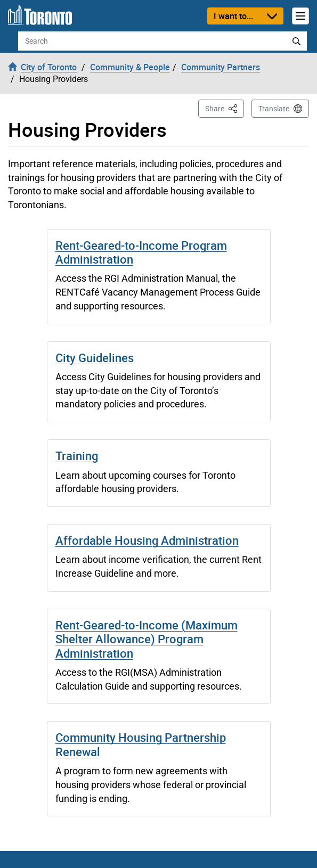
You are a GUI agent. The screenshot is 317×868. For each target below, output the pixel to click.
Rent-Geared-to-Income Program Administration (141, 252)
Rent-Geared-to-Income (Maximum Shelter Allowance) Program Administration (147, 639)
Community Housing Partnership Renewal (141, 744)
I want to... (233, 16)
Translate (274, 109)
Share (225, 108)
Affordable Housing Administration (147, 540)
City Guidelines (95, 358)
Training (77, 456)
